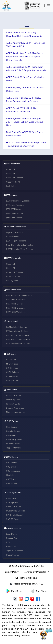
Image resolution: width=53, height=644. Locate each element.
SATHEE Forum (13, 519)
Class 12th (11, 174)
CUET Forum (11, 479)
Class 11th (11, 169)
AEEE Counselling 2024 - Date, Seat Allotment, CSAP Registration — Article (26, 69)
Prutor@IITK (43, 572)
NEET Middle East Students (18, 335)
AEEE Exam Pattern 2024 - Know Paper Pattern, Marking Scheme (24, 99)
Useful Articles (13, 237)
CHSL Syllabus (13, 372)
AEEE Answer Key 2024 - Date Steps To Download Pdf (26, 45)
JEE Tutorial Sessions (15, 205)
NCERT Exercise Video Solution (20, 249)
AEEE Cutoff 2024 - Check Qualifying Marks (25, 79)
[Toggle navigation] (44, 6)
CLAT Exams (12, 427)
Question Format (13, 431)
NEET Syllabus (12, 281)
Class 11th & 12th (14, 395)
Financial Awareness (15, 412)
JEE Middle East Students (17, 327)
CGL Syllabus (12, 368)
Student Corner (13, 444)
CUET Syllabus (12, 467)
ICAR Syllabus (12, 502)
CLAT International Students (18, 344)
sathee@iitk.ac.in (26, 578)
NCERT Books (12, 376)
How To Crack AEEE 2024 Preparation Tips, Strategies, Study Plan (26, 144)
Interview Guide (13, 404)
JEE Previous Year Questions (18, 201)
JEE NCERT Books (14, 209)
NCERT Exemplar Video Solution (20, 245)
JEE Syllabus (11, 186)
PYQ (8, 542)
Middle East (11, 475)
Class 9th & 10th (13, 182)
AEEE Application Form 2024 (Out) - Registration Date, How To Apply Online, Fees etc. (25, 57)
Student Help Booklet (15, 511)
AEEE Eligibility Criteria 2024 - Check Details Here (25, 89)
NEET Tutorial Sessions (16, 300)
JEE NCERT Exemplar (15, 213)
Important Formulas (15, 232)
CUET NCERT (12, 483)
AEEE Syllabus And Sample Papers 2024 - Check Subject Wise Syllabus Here (25, 122)
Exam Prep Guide (14, 400)
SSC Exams (11, 360)
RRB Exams (11, 547)
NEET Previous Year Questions (19, 295)
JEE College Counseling (16, 241)
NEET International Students (18, 339)
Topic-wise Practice (15, 551)
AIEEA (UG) (11, 498)
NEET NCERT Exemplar (16, 308)
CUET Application (14, 471)
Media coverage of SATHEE (26, 584)
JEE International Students (17, 331)
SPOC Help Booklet (15, 515)
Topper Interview (13, 448)
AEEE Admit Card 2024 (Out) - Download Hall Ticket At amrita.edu (24, 34)
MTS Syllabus (12, 364)
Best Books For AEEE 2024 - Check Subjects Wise (24, 134)
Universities (11, 435)
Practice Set (12, 538)
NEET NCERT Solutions (16, 312)
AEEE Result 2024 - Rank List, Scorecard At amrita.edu (22, 110)
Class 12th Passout (15, 178)
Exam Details (12, 534)
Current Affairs (13, 380)
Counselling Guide (14, 439)
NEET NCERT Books (14, 304)
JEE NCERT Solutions (15, 217)
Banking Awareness (15, 408)
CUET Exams (12, 463)
